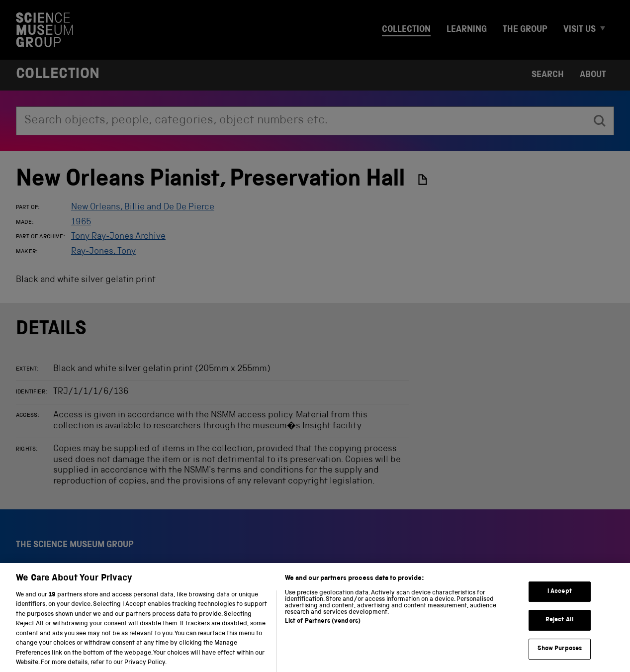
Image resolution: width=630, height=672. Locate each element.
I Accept (560, 601)
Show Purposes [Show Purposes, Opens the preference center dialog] (560, 658)
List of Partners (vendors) (323, 630)
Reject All (560, 629)
